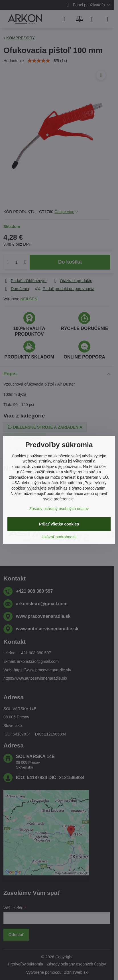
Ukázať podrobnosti (59, 537)
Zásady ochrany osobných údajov (59, 509)
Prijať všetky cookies (59, 524)
